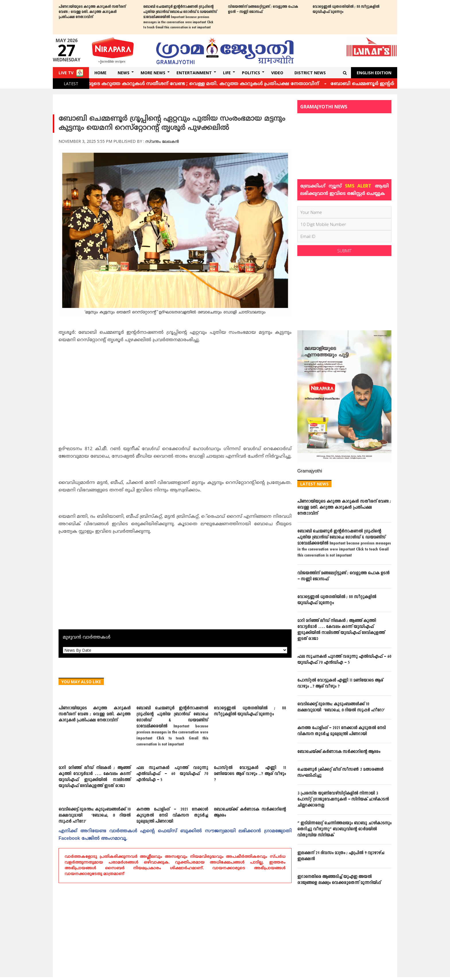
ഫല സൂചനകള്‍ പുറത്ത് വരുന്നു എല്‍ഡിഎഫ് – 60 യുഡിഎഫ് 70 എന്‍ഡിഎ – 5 (172, 774)
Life (227, 73)
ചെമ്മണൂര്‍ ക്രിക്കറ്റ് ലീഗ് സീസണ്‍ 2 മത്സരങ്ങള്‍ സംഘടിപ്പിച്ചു (340, 773)
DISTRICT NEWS (310, 73)
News (124, 73)
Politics (251, 73)
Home (100, 73)
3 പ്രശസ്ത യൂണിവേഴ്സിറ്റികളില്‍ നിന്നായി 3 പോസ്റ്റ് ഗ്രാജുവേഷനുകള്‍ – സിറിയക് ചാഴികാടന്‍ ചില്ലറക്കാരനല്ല (343, 800)
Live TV (66, 73)
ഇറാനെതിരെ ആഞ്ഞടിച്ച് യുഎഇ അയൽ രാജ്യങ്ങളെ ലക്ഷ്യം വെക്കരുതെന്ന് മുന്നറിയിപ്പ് (339, 880)
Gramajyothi (310, 471)
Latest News (314, 484)
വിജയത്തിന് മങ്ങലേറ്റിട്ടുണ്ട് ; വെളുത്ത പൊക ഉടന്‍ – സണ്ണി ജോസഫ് (263, 9)
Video (277, 73)
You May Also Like (81, 682)
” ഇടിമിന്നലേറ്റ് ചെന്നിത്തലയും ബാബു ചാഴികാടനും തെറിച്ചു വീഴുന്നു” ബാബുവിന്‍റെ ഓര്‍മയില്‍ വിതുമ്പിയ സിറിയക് (344, 829)
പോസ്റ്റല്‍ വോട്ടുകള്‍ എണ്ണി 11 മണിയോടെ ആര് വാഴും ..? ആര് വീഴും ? (250, 774)
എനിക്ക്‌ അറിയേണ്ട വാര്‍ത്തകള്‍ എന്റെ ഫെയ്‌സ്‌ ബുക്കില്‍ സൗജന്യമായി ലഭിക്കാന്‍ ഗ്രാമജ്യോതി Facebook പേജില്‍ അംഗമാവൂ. (175, 835)
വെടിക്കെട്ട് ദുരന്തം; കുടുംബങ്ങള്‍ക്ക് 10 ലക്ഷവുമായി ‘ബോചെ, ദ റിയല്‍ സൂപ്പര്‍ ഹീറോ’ (95, 816)
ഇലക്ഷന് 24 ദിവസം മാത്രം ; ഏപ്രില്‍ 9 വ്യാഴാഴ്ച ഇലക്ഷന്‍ (341, 856)
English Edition (374, 73)
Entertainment (194, 73)
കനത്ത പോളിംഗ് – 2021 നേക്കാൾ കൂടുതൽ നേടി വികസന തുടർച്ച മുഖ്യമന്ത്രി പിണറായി (172, 816)
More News (153, 73)
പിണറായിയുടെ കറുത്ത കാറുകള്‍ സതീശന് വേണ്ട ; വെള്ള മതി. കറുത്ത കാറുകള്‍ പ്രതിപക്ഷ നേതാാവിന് (92, 12)
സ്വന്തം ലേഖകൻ (162, 141)
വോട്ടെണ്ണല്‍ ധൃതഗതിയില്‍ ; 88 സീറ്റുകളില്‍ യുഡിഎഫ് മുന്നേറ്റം (346, 9)
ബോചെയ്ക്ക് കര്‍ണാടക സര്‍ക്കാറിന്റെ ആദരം (250, 813)
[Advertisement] (175, 390)
